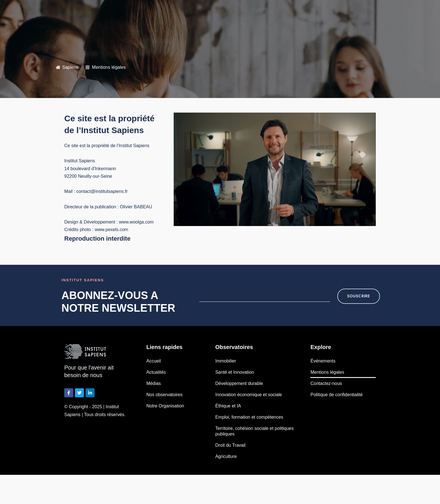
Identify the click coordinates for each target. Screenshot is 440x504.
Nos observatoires (165, 395)
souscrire (359, 296)
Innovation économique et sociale (249, 395)
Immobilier (226, 361)
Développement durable (239, 383)
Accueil (154, 361)
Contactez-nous (326, 383)
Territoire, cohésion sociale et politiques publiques (254, 431)
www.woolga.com (136, 222)
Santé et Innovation (235, 372)
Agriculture (226, 456)
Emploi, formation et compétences (249, 417)
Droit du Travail (230, 445)
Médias (154, 383)
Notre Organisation (165, 406)
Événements (323, 361)
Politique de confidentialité (336, 395)
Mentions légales (327, 372)
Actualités (156, 372)
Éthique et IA (228, 406)
